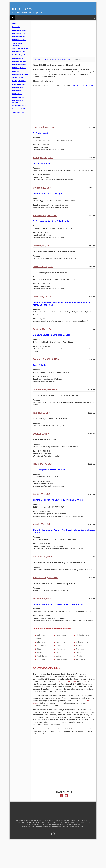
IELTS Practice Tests (19, 61)
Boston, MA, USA (42, 329)
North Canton (42, 656)
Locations (46, 59)
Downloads (16, 27)
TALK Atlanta (40, 365)
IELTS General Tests (19, 65)
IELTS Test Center (42, 163)
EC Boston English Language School (51, 335)
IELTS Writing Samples (20, 74)
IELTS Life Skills (17, 87)
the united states (58, 59)
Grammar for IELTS (19, 109)
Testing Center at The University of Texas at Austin (58, 500)
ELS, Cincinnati (41, 133)
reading (67, 681)
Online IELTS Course (19, 84)
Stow (39, 649)
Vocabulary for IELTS (19, 106)
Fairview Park (42, 646)
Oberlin (79, 652)
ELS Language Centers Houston (49, 470)
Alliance (60, 656)
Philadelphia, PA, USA (45, 215)
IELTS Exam (22, 9)
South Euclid (61, 635)
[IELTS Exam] (12, 18)
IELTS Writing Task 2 (19, 52)
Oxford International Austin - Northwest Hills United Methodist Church (64, 531)
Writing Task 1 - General (20, 48)
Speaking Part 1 (17, 78)
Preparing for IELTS (19, 112)
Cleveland (41, 642)
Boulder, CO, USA (43, 557)
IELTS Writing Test (18, 33)
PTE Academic (17, 94)
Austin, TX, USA (42, 494)
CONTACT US (27, 811)
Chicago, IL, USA (42, 188)
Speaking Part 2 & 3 (19, 81)
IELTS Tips (16, 71)
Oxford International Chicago (47, 194)
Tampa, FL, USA (42, 413)
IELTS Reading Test (19, 37)
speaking (84, 681)
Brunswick (80, 649)
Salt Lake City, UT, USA (45, 578)
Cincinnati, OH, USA (44, 127)
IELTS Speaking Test (19, 30)
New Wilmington (63, 659)
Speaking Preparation (19, 55)
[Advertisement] (64, 39)
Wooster (79, 656)
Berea (59, 646)
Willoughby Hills (82, 642)
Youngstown (42, 659)
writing (74, 681)
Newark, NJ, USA (42, 246)
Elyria (59, 652)
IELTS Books (16, 91)
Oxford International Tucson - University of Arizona (58, 604)
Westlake (79, 646)
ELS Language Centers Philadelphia (51, 221)
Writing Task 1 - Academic (17, 44)
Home (14, 24)
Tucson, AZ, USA (42, 598)
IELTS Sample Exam (19, 68)
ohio (68, 59)
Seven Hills (61, 642)
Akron (39, 652)
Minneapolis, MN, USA (45, 389)
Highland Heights (83, 635)
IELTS (37, 59)
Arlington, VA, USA (43, 158)
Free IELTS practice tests (83, 85)
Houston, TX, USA (43, 464)
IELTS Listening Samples (17, 101)
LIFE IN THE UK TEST (78, 811)
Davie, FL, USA (41, 434)
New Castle (80, 659)
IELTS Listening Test (19, 40)
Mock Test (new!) (18, 97)
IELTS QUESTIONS (53, 811)
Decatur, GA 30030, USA (46, 359)
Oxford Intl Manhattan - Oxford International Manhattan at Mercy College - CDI (61, 304)
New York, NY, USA (43, 266)
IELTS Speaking (17, 58)
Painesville (61, 649)
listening (60, 681)
